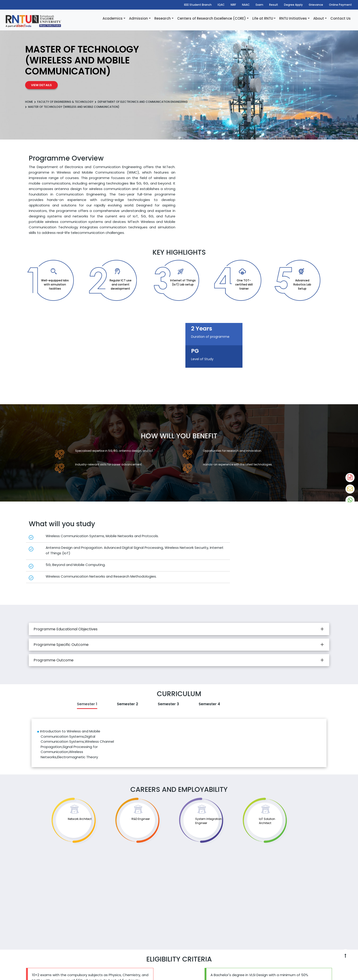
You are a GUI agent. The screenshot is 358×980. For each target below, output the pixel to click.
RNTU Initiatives (293, 18)
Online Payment (340, 5)
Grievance (316, 5)
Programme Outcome (54, 660)
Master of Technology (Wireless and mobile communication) (74, 107)
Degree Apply (293, 5)
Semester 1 (87, 704)
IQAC (221, 5)
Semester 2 (128, 704)
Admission (138, 18)
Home (29, 102)
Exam (259, 5)
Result (274, 5)
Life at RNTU (263, 18)
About (319, 18)
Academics (113, 18)
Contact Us (341, 18)
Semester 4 (209, 704)
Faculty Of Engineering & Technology (65, 102)
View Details (41, 85)
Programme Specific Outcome (61, 645)
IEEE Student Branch (198, 5)
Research (163, 18)
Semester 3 (168, 704)
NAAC (246, 5)
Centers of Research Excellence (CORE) (212, 18)
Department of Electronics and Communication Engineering (143, 102)
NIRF (233, 5)
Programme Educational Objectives (66, 629)
